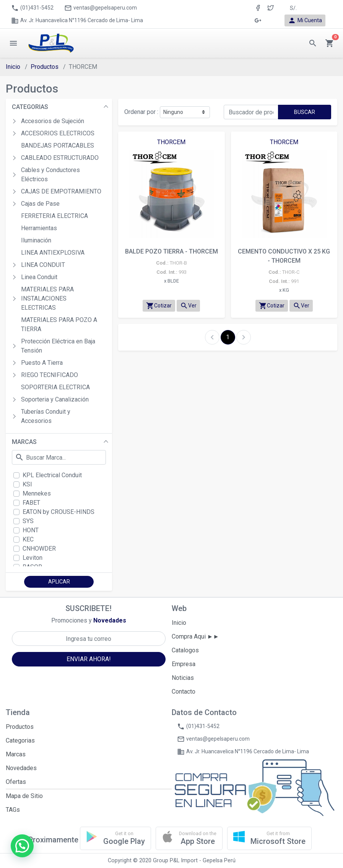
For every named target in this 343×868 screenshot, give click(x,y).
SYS (28, 521)
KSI (27, 484)
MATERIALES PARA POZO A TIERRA (59, 324)
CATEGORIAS (30, 107)
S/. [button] (293, 8)
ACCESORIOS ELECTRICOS (58, 133)
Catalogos (185, 650)
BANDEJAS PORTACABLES (58, 145)
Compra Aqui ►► (196, 636)
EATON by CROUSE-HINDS (59, 512)
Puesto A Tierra (42, 363)
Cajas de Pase (40, 204)
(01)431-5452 (32, 8)
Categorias (20, 740)
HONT (31, 530)
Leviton (33, 558)
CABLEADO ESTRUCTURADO (60, 158)
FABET (31, 503)
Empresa (184, 664)
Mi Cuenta (305, 20)
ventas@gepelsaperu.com (101, 8)
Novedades (21, 768)
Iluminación (36, 240)
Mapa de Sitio (24, 796)
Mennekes (37, 493)
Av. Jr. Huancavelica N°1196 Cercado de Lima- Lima (77, 21)
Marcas (16, 754)
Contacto (184, 692)
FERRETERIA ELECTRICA (54, 216)
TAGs (13, 810)
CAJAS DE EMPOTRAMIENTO (61, 191)
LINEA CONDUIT (43, 265)
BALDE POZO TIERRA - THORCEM (171, 251)
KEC (28, 539)
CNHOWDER (39, 549)
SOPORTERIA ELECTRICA (55, 387)
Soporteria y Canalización (55, 399)
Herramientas (39, 228)
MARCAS (24, 442)
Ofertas (16, 782)
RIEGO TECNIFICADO (50, 375)
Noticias (183, 678)
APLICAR (59, 582)
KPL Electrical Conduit (52, 475)
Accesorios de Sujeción (53, 121)
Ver (188, 306)
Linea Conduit (39, 277)
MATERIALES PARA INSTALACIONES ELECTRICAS (47, 298)
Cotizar (159, 306)
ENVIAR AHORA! (89, 659)
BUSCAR (305, 112)
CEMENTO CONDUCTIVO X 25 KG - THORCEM (284, 256)
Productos (45, 67)
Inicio (13, 67)
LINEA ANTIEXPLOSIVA (53, 253)
